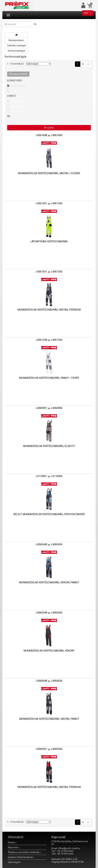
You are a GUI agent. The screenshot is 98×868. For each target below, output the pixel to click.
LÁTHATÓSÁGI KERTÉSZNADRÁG (49, 241)
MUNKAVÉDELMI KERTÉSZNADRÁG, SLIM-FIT (49, 446)
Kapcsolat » (14, 847)
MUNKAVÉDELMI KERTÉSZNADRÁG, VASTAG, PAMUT (49, 719)
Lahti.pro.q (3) (17, 111)
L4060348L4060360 (49, 613)
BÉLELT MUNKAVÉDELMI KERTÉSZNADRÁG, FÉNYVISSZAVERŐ (49, 514)
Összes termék (18, 86)
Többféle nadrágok (16, 46)
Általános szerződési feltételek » (24, 852)
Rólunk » (12, 842)
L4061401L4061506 (49, 203)
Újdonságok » (15, 862)
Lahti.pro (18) (17, 106)
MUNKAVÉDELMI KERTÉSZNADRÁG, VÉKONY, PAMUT (49, 582)
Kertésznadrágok (16, 51)
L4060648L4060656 (49, 681)
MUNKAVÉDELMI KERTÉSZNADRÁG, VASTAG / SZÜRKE (49, 173)
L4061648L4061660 (49, 135)
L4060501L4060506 (49, 749)
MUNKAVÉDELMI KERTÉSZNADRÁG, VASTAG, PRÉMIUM (49, 310)
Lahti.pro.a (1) (17, 101)
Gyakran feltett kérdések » (21, 857)
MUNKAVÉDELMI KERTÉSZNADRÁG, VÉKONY (49, 651)
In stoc (14, 91)
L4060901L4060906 (49, 408)
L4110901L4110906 (49, 476)
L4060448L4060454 (49, 544)
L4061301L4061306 (49, 272)
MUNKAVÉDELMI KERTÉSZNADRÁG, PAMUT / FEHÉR (49, 378)
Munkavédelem (16, 40)
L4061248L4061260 (49, 340)
